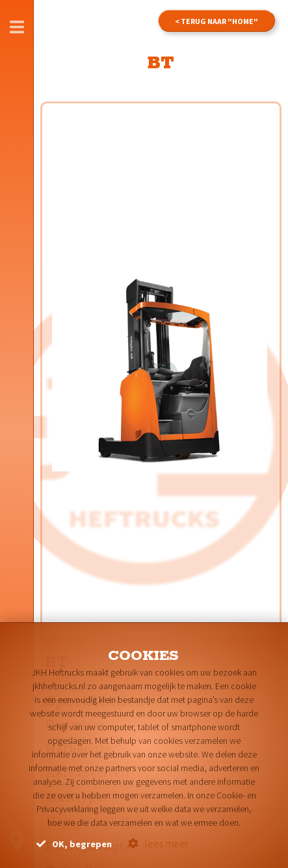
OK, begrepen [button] (74, 844)
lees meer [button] (158, 843)
